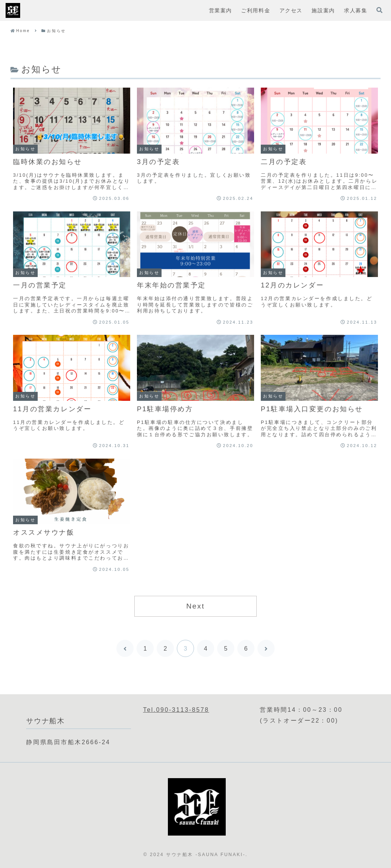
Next (195, 606)
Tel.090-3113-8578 (176, 710)
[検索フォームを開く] (379, 10)
